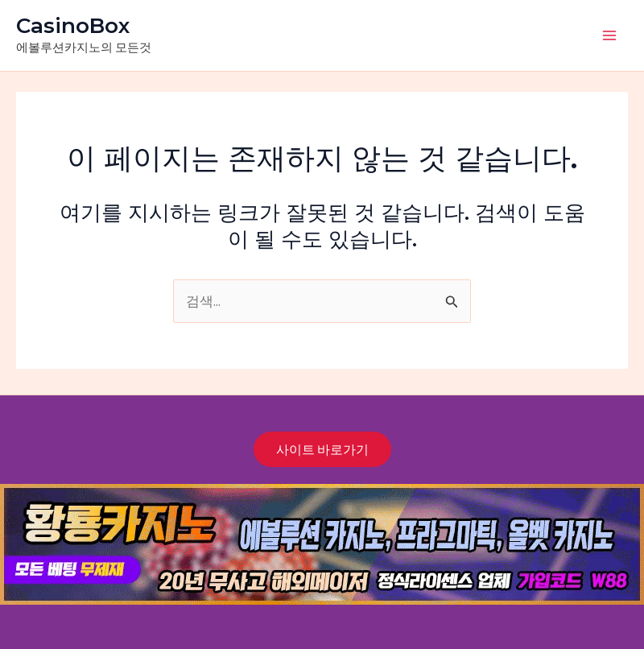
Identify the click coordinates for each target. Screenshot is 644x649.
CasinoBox (73, 26)
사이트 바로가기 (322, 449)
